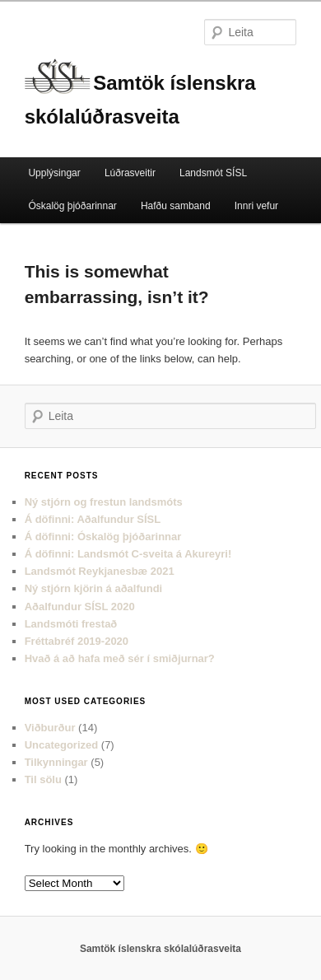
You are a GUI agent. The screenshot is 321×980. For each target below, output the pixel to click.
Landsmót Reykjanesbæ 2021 (100, 571)
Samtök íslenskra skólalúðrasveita (160, 949)
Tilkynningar (56, 762)
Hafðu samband (176, 206)
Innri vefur (256, 206)
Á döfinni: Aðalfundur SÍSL (93, 519)
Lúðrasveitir (130, 173)
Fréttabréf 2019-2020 (77, 641)
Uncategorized (62, 745)
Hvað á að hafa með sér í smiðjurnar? (120, 658)
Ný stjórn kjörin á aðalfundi (94, 588)
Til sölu (43, 779)
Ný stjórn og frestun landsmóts (104, 502)
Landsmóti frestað (71, 624)
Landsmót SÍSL (213, 173)
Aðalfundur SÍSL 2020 (80, 607)
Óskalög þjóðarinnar (72, 206)
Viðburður (50, 728)
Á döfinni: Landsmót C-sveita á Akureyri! (128, 554)
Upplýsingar (54, 173)
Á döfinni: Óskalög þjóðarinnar (103, 537)
